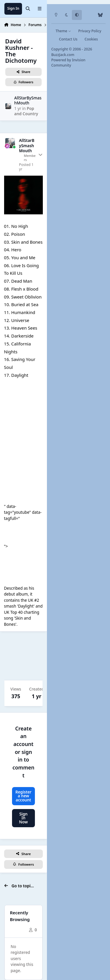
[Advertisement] (23, 656)
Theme (63, 31)
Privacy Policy (90, 31)
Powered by (68, 63)
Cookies (91, 39)
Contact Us (68, 39)
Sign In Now (23, 818)
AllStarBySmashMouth (28, 101)
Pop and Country (26, 111)
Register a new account (23, 796)
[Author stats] (40, 155)
